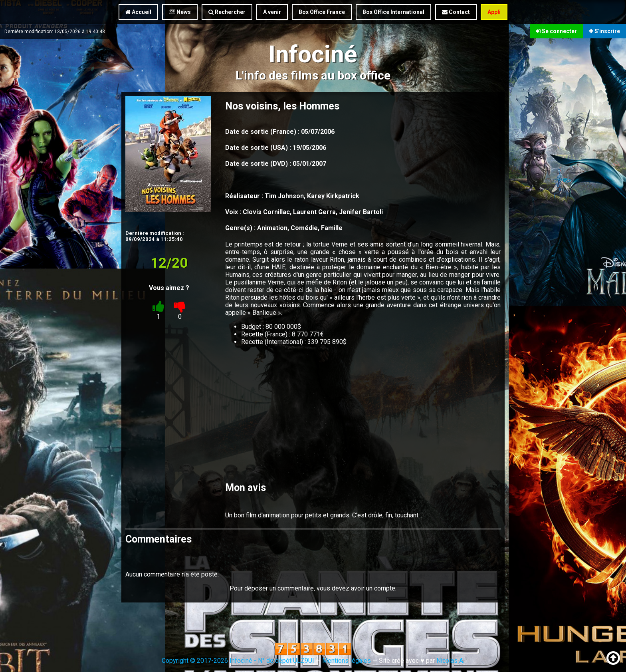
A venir (272, 12)
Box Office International (393, 12)
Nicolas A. (450, 661)
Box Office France (322, 12)
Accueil (138, 12)
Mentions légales (347, 661)
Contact (456, 12)
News (180, 12)
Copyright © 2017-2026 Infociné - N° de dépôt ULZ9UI (238, 661)
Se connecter (556, 31)
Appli (494, 12)
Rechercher (227, 12)
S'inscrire (604, 31)
